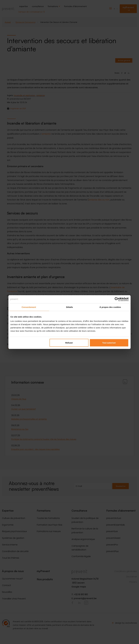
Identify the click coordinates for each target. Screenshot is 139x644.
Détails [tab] (69, 307)
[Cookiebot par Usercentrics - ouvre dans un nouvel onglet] (117, 299)
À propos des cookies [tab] (110, 307)
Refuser (69, 343)
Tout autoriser (109, 343)
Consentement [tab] (29, 307)
